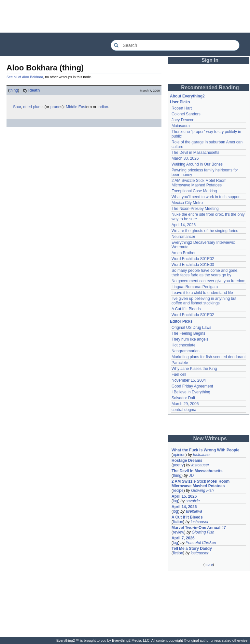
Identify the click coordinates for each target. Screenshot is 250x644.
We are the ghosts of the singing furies (205, 231)
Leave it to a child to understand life (202, 293)
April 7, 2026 (183, 538)
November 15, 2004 (189, 380)
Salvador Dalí (183, 398)
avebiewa (194, 511)
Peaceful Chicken (201, 543)
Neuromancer (183, 237)
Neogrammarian (186, 351)
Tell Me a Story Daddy (192, 549)
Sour (17, 107)
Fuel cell (179, 374)
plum (37, 107)
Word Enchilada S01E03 (193, 265)
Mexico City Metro (187, 203)
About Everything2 (187, 96)
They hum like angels (190, 339)
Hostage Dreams (187, 461)
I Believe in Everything (191, 392)
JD (191, 476)
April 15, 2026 (184, 496)
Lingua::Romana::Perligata (195, 287)
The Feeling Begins (188, 333)
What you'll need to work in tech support (206, 197)
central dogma (184, 410)
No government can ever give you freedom (208, 281)
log (175, 501)
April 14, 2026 (184, 225)
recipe (178, 490)
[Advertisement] (125, 16)
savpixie (193, 501)
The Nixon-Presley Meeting (195, 209)
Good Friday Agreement (192, 386)
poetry (178, 465)
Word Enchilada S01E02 (193, 259)
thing (14, 90)
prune (56, 107)
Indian (103, 107)
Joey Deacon (183, 120)
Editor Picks (181, 321)
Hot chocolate (183, 345)
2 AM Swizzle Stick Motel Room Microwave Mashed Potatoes (199, 183)
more (208, 564)
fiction (178, 522)
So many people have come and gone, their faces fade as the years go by (205, 273)
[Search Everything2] (175, 45)
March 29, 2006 (185, 404)
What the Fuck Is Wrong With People (205, 450)
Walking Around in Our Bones (197, 164)
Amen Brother (184, 253)
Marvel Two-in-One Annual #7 (199, 528)
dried (28, 107)
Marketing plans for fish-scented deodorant (208, 357)
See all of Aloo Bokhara (25, 77)
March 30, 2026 (185, 158)
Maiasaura (181, 126)
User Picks (180, 102)
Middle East (76, 107)
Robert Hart (182, 108)
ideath (34, 90)
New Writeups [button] (210, 439)
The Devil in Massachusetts (195, 153)
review (179, 532)
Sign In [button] (210, 60)
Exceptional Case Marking (194, 191)
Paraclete (180, 363)
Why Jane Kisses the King (194, 369)
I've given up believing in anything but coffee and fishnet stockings (204, 301)
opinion (179, 455)
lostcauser (202, 455)
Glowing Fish (202, 490)
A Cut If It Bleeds (186, 309)
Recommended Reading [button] (210, 88)
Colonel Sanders (186, 114)
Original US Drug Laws (191, 328)
